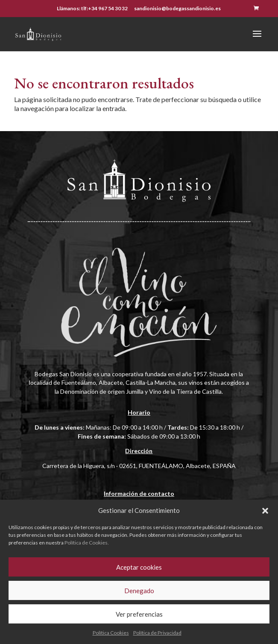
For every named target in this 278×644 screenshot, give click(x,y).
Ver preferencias (139, 614)
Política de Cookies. (87, 543)
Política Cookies (111, 633)
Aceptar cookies (139, 567)
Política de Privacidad (157, 633)
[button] (265, 511)
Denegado (139, 591)
